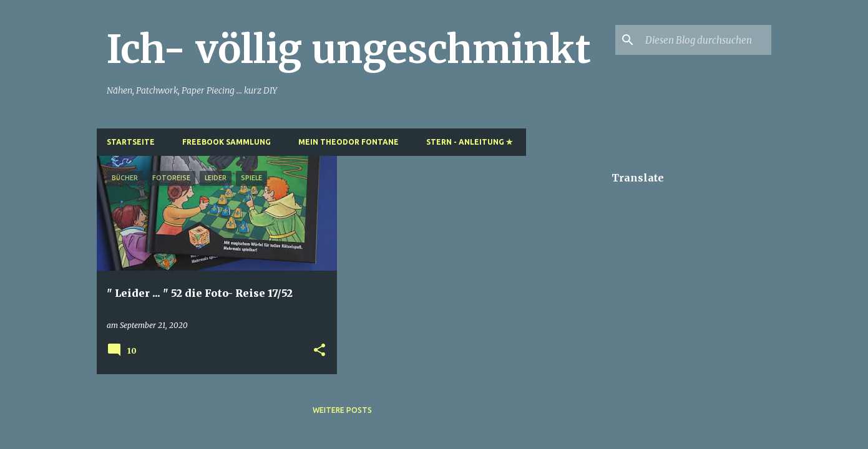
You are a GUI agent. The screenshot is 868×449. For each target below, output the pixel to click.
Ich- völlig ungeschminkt (349, 49)
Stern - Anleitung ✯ (469, 142)
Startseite (131, 142)
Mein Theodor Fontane (349, 142)
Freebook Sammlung (227, 142)
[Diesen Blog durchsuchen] (706, 40)
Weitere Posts (342, 410)
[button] (319, 351)
